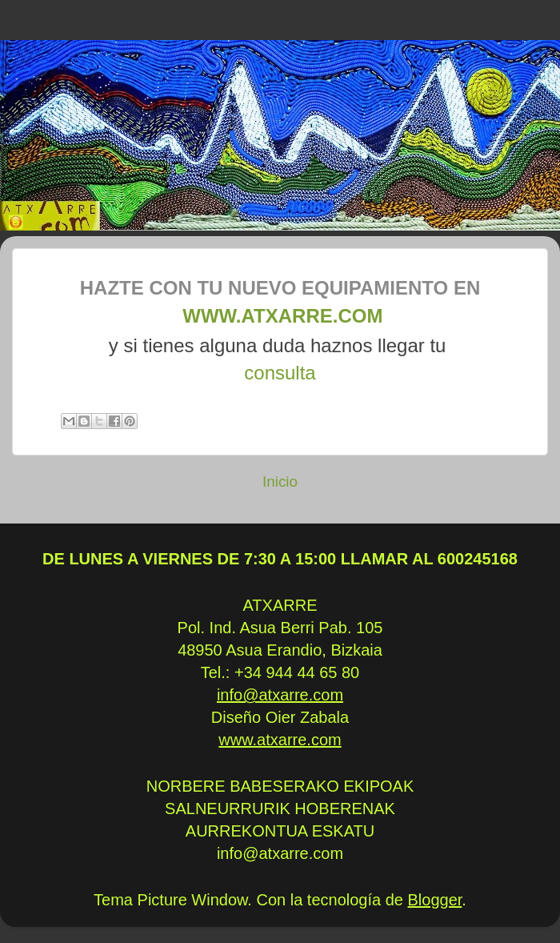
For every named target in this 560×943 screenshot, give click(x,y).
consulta (280, 373)
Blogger (435, 900)
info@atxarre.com (280, 695)
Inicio (280, 482)
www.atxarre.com (280, 316)
